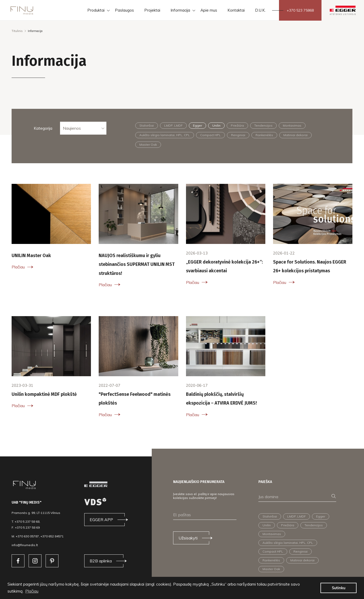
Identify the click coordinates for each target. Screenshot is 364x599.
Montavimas (292, 125)
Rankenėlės (264, 135)
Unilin (216, 125)
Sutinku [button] (339, 588)
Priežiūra (237, 125)
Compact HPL (210, 135)
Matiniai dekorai (295, 135)
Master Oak (148, 145)
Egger (197, 125)
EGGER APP (101, 520)
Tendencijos (263, 125)
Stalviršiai (147, 125)
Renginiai (238, 135)
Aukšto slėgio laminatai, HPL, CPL (165, 135)
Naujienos (72, 128)
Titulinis (17, 31)
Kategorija (43, 128)
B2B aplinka (101, 561)
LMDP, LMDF (173, 125)
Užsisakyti (188, 538)
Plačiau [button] (32, 591)
